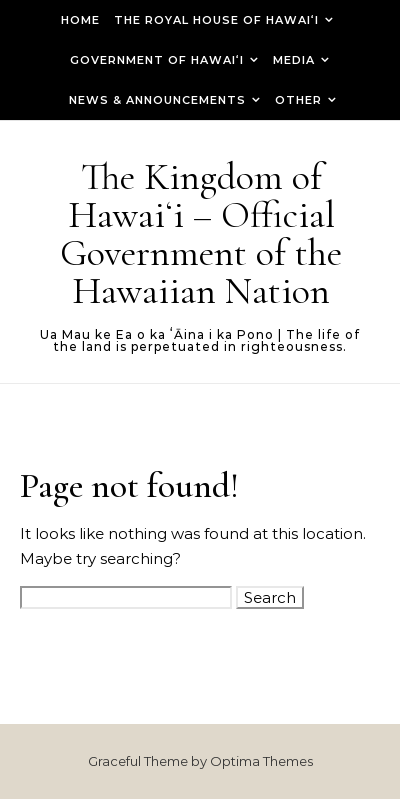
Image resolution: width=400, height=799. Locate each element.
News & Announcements (157, 100)
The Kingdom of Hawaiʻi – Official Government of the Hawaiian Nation (201, 234)
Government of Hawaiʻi (157, 60)
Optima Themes (261, 761)
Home (80, 20)
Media (294, 60)
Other (298, 100)
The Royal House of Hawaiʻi (216, 20)
